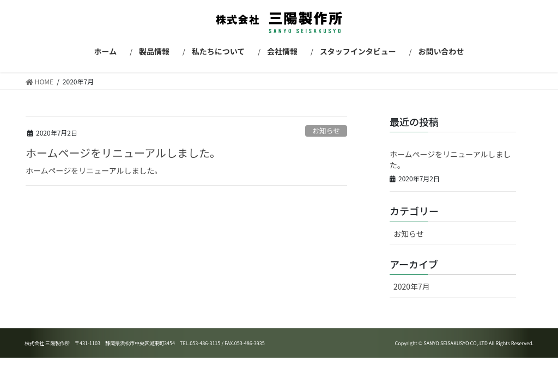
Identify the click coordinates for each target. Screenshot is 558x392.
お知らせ (326, 130)
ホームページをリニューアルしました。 (123, 153)
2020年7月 (412, 286)
